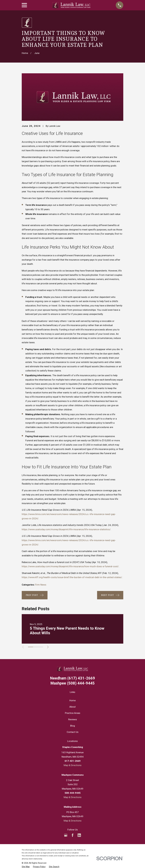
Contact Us (73, 732)
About (72, 707)
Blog (73, 726)
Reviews (73, 719)
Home (72, 700)
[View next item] (49, 647)
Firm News (41, 585)
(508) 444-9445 (73, 683)
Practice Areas (73, 713)
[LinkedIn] (79, 835)
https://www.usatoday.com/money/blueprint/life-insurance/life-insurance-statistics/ (66, 529)
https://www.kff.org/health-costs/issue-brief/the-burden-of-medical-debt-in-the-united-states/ (72, 577)
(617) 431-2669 (72, 678)
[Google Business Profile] (66, 835)
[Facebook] (73, 835)
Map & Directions (73, 765)
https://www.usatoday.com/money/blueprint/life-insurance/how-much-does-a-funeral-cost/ (70, 566)
